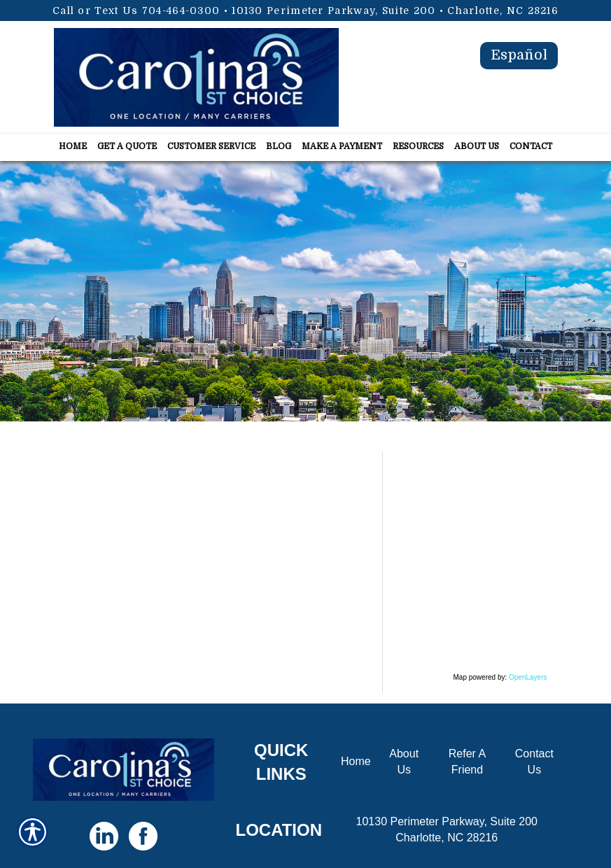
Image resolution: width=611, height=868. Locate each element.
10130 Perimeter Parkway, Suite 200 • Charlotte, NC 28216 (395, 10)
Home (356, 761)
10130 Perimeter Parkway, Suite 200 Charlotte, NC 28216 (447, 829)
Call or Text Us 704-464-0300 (136, 10)
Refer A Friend (467, 762)
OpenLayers (528, 677)
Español (519, 55)
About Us (404, 762)
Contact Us (534, 762)
